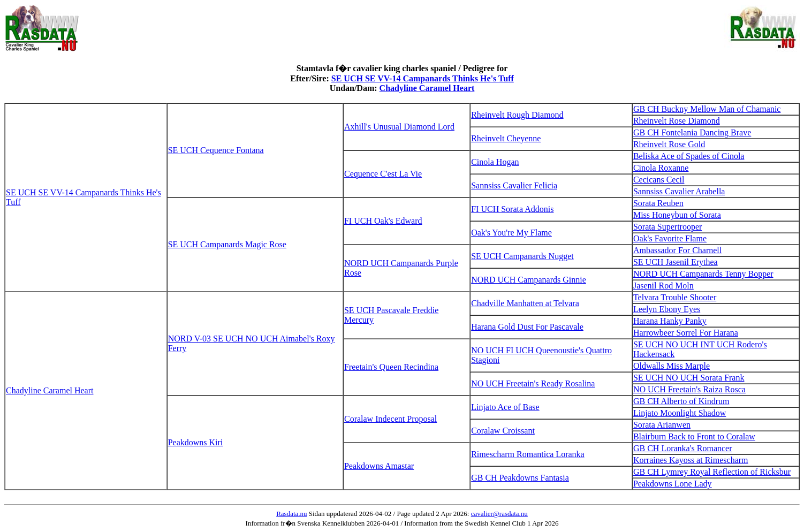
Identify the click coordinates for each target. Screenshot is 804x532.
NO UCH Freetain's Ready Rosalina (533, 383)
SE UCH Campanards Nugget (522, 256)
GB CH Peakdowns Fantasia (520, 478)
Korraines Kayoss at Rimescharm (691, 460)
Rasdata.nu (291, 514)
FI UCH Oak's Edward (383, 221)
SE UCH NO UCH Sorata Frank (689, 378)
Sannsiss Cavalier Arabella (679, 191)
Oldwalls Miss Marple (672, 366)
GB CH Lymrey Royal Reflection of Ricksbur (712, 472)
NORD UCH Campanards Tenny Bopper (703, 274)
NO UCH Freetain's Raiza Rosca (689, 389)
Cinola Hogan (495, 162)
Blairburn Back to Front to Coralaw (694, 436)
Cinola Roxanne (661, 168)
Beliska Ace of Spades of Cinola (689, 156)
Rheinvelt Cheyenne (506, 138)
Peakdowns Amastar (379, 466)
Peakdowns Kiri (196, 442)
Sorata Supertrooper (668, 227)
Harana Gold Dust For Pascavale (527, 327)
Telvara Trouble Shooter (675, 297)
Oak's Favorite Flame (670, 238)
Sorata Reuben (658, 203)
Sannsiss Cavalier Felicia (514, 185)
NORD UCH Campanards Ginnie (529, 280)
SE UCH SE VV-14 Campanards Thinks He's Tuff (423, 78)
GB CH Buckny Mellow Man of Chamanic (707, 109)
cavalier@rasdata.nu (499, 514)
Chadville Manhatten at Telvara (525, 303)
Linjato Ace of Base (505, 407)
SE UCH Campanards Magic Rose (227, 244)
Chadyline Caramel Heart (427, 88)
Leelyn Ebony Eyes (667, 309)
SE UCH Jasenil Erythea (676, 262)
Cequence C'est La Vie (383, 174)
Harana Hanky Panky (670, 321)
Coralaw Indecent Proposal (390, 419)
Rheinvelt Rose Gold (669, 144)
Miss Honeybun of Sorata (677, 215)
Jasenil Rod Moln (663, 286)
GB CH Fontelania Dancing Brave (692, 132)
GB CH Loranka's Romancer (683, 448)
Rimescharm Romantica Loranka (528, 454)
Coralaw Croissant (503, 431)
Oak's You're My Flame (511, 233)
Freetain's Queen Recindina (391, 367)
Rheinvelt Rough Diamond (517, 115)
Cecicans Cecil (659, 180)
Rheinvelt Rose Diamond (677, 121)
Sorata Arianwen (662, 425)
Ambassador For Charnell (677, 250)
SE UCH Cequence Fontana (216, 150)
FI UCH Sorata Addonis (512, 209)
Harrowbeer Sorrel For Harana (686, 333)
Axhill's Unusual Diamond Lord (399, 127)
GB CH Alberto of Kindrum (681, 401)
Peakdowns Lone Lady (673, 484)
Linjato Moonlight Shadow (680, 413)
